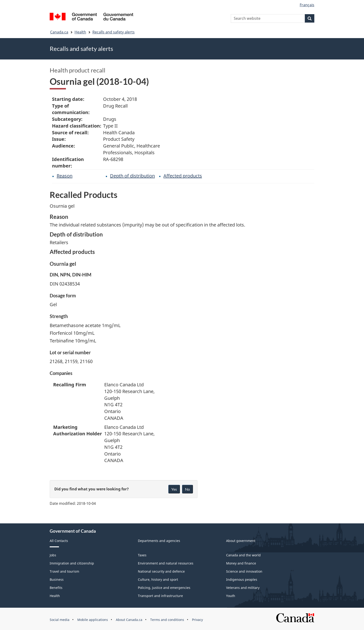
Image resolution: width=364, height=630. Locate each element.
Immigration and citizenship (72, 563)
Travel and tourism (64, 571)
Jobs (53, 555)
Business (57, 579)
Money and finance (241, 563)
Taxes (142, 555)
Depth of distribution (132, 176)
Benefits (56, 588)
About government (241, 541)
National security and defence (161, 571)
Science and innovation (244, 571)
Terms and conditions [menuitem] (167, 620)
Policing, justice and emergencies (164, 588)
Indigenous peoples (242, 579)
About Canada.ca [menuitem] (129, 620)
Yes (174, 489)
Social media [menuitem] (60, 620)
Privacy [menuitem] (197, 620)
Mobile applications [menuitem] (93, 620)
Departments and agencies (159, 541)
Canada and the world (243, 555)
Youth (231, 596)
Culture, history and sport (158, 579)
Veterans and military (243, 588)
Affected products (183, 176)
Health (80, 32)
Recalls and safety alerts (114, 32)
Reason (65, 176)
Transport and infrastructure (160, 596)
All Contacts (59, 541)
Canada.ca (59, 32)
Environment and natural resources (166, 563)
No (187, 489)
